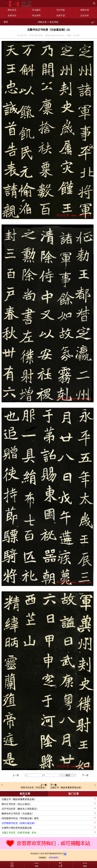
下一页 (85, 775)
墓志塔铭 (54, 22)
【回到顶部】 (54, 858)
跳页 (68, 775)
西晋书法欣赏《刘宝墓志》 (34, 787)
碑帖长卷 (42, 22)
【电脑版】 (42, 858)
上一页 (16, 775)
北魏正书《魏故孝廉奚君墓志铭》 (66, 787)
